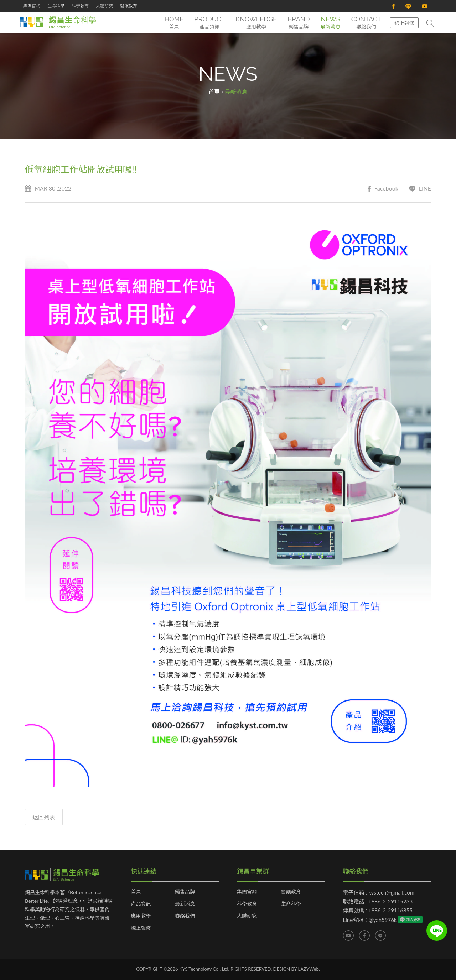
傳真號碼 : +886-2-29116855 (378, 910)
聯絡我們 (185, 916)
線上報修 (404, 23)
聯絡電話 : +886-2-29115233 (378, 901)
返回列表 (44, 817)
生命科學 (56, 6)
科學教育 (80, 6)
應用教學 (141, 916)
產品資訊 (141, 904)
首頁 (214, 92)
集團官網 (32, 6)
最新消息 (185, 904)
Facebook (383, 189)
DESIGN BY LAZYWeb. (297, 969)
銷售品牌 (185, 892)
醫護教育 (129, 6)
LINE (420, 189)
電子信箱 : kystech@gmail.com (379, 892)
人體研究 (104, 6)
